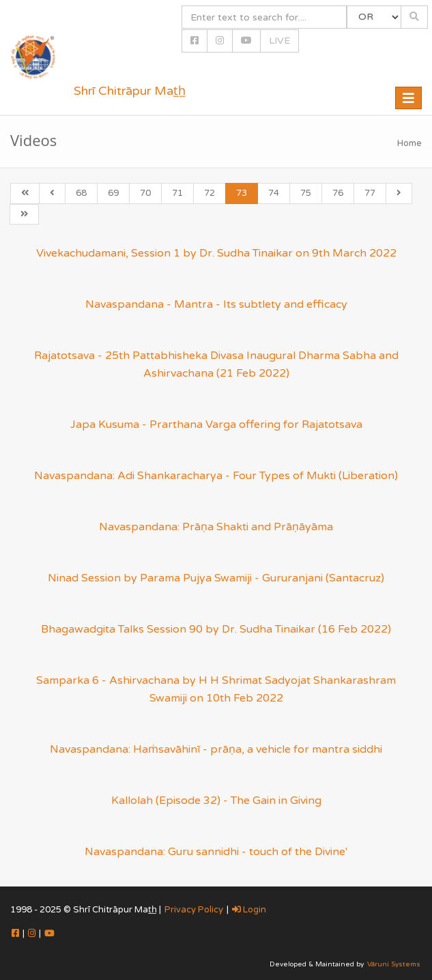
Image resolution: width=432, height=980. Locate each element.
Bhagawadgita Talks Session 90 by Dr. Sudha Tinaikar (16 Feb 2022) (216, 629)
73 (242, 193)
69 (113, 193)
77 (370, 193)
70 (145, 193)
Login (249, 910)
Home (409, 143)
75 (306, 193)
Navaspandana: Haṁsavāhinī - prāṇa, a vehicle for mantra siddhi (216, 749)
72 (210, 193)
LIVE (279, 41)
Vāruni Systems (394, 964)
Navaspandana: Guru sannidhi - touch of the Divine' (216, 852)
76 (338, 193)
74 (274, 193)
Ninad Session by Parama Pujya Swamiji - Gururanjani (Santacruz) (216, 578)
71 (177, 193)
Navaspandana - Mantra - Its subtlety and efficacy (216, 304)
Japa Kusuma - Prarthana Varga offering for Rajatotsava (216, 424)
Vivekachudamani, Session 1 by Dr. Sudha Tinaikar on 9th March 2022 (216, 253)
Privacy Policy (194, 910)
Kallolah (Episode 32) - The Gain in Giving (216, 801)
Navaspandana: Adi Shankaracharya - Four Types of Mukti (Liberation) (216, 476)
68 (81, 193)
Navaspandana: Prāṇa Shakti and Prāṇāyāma (216, 527)
